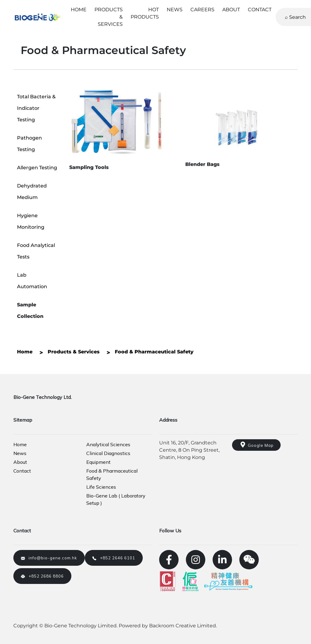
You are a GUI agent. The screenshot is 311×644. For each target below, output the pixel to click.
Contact (22, 471)
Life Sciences (101, 487)
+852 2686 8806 (42, 576)
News (20, 453)
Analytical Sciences (108, 444)
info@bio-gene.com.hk (49, 558)
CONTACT (260, 10)
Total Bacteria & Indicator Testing (36, 108)
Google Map (256, 445)
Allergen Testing (37, 168)
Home (20, 444)
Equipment (98, 462)
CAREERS (202, 10)
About (20, 462)
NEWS (175, 10)
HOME (79, 10)
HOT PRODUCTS (145, 13)
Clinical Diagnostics (108, 453)
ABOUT (231, 10)
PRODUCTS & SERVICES (109, 17)
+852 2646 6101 (114, 558)
